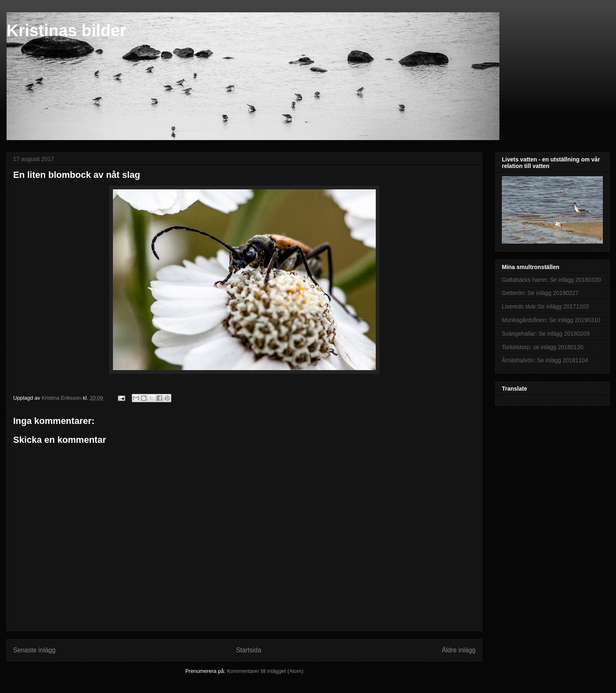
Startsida (249, 650)
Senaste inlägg (34, 650)
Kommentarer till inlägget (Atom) (265, 671)
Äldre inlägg (459, 650)
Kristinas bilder (66, 30)
